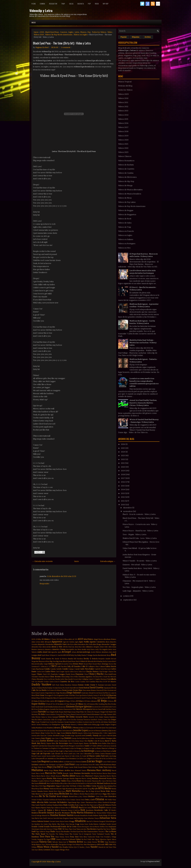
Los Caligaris (88, 759)
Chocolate (35, 677)
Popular (124, 37)
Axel (40, 655)
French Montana (93, 714)
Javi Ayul (50, 731)
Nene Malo (105, 791)
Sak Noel (113, 816)
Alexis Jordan (47, 647)
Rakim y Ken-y (54, 810)
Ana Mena (78, 649)
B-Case (58, 655)
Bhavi (48, 661)
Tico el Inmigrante (85, 834)
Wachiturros (92, 844)
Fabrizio (95, 709)
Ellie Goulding (100, 704)
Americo (48, 649)
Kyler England (60, 746)
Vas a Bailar (88, 842)
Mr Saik (83, 789)
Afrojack (48, 642)
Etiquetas (136, 37)
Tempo (48, 832)
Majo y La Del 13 (55, 767)
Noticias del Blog (125, 86)
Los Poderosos (68, 762)
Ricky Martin (77, 813)
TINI (60, 829)
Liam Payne (65, 756)
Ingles (71, 32)
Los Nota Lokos (57, 762)
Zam (33, 850)
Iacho (90, 725)
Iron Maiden (48, 728)
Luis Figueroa (60, 765)
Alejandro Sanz (60, 644)
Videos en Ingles (81, 35)
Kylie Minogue (70, 746)
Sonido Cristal (37, 827)
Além (110, 647)
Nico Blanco (75, 794)
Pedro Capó (79, 805)
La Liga (92, 748)
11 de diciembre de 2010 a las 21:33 (62, 576)
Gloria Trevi (67, 720)
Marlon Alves (80, 776)
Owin (82, 800)
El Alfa (43, 698)
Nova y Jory (78, 797)
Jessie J (114, 731)
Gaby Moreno (36, 717)
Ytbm (114, 847)
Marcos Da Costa (54, 773)
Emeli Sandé (44, 707)
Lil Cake (72, 756)
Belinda (95, 659)
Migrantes (51, 786)
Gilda (53, 720)
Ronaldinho (84, 816)
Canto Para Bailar (87, 669)
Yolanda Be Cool (103, 847)
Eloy (106, 704)
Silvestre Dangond (99, 821)
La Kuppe (85, 748)
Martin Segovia (75, 778)
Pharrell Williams (105, 805)
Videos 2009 (123, 94)
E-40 (100, 695)
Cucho (77, 682)
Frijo (101, 714)
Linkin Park (100, 756)
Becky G (87, 659)
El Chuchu (88, 698)
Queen (41, 810)
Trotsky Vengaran (37, 839)
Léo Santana (84, 765)
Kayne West (51, 743)
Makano (85, 767)
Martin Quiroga (63, 778)
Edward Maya (36, 698)
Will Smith (101, 844)
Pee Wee (87, 805)
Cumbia (42, 4)
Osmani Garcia (75, 800)
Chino (86, 674)
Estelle (106, 707)
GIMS (114, 714)
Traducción (91, 837)
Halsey (106, 722)
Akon (107, 642)
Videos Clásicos (125, 156)
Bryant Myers (97, 664)
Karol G (108, 741)
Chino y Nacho (96, 674)
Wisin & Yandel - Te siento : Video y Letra (140, 561)
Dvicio (84, 695)
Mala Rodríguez (93, 767)
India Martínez (37, 728)
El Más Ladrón (50, 701)
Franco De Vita (61, 714)
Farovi (36, 712)
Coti (33, 682)
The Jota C (102, 832)
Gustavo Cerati (63, 722)
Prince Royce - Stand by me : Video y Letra (140, 531)
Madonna (108, 765)
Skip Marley (52, 824)
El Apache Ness (51, 698)
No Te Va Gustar (48, 796)
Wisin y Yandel (51, 847)
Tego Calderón (41, 832)
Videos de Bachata (126, 165)
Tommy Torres (64, 837)
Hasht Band (112, 722)
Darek (67, 688)
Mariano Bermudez (82, 773)
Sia (88, 821)
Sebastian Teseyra (94, 818)
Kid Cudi (38, 746)
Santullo (56, 818)
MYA (102, 765)
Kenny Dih (88, 743)
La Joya (71, 748)
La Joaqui (65, 748)
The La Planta (111, 831)
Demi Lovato (67, 690)
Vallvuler (55, 842)
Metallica (57, 783)
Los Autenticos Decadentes (55, 759)
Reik (83, 810)
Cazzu (76, 672)
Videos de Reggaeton (127, 215)
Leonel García (46, 756)
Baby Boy (74, 655)
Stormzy (50, 829)
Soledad (102, 824)
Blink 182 (84, 661)
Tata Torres (107, 829)
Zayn (36, 850)
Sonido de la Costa (68, 827)
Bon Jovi (35, 664)
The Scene (74, 834)
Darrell (72, 688)
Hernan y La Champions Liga (53, 725)
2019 (123, 471)
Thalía (53, 831)
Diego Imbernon (50, 693)
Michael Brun (82, 783)
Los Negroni (44, 761)
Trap (63, 4)
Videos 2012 (123, 107)
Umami (58, 839)
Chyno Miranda (37, 679)
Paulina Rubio (58, 805)
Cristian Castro (49, 682)
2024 (123, 452)
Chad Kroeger (103, 672)
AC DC (75, 639)
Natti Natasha (73, 791)
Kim (46, 746)
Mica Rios (64, 783)
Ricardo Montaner (62, 813)
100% (33, 639)
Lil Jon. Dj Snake (81, 756)
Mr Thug (88, 789)
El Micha (41, 701)
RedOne (77, 810)
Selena (34, 821)
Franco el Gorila (81, 714)
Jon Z (46, 736)
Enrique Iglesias (84, 707)
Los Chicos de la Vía (99, 759)
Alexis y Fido (57, 647)
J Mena (75, 728)
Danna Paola (42, 688)
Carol (58, 672)
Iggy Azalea (101, 725)
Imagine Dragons (111, 725)
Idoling (94, 725)
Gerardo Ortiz (93, 717)
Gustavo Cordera (76, 722)
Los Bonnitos (71, 759)
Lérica (90, 765)
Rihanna (89, 813)
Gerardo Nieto (82, 717)
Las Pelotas (96, 754)
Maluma (37, 770)
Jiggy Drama (61, 733)
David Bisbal (84, 688)
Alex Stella (89, 644)
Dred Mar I (72, 695)
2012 (123, 497)
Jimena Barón (71, 733)
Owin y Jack (90, 800)
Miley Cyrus (91, 786)
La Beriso (105, 746)
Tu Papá (47, 839)
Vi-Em (101, 842)
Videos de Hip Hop (126, 181)
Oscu (68, 800)
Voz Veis (83, 844)
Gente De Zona (67, 717)
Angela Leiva (107, 649)
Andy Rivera (91, 649)
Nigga (105, 794)
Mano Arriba (64, 770)
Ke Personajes (62, 743)
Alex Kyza (70, 644)
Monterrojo (70, 789)
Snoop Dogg (74, 824)
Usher (78, 839)
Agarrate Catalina (69, 642)
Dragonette (60, 695)
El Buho (77, 698)
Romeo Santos (66, 815)
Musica (83, 32)
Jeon (90, 731)
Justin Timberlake (61, 741)
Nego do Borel (95, 791)
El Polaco (80, 701)
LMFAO (99, 746)
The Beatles (65, 832)
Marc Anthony (104, 770)
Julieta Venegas (107, 738)
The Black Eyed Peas (77, 832)
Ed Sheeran (111, 695)
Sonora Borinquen (83, 827)
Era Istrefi (95, 707)
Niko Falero (112, 794)
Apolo (59, 652)
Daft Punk (56, 685)
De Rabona (58, 690)
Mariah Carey (68, 773)
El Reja (102, 701)
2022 (123, 459)
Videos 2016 (123, 123)
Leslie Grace (56, 756)
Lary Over (76, 754)
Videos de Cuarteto (126, 169)
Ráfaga (105, 816)
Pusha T (34, 810)
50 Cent (60, 639)
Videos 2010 (39, 35)
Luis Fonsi (70, 764)
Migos (45, 786)
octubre (127, 596)
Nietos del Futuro (96, 794)
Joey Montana (94, 733)
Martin (109, 776)
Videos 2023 (123, 152)
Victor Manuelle (52, 844)
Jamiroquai (113, 728)
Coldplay (85, 679)
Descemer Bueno (89, 690)
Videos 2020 (123, 140)
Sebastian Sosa (82, 818)
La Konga (78, 748)
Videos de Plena (125, 198)
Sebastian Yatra (108, 818)
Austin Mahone (96, 652)
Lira (107, 756)
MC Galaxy (96, 765)
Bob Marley (98, 661)
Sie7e (91, 821)
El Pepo (67, 701)
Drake (66, 695)
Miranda (100, 786)
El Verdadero (60, 704)
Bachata (81, 4)
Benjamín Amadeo (104, 659)
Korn (54, 746)
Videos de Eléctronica (127, 177)
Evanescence (68, 709)
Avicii (111, 652)
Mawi (79, 781)
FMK (74, 709)
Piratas (63, 808)
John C (102, 733)
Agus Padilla (84, 642)
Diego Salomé (74, 693)
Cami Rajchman (38, 669)
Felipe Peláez (80, 712)
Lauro (39, 756)
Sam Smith (43, 818)
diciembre (128, 508)
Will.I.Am (109, 844)
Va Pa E (84, 839)
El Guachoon (102, 698)
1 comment (66, 47)
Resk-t (114, 810)
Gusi (48, 722)
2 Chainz (53, 639)
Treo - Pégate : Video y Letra (134, 534)
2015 (123, 486)
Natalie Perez (53, 791)
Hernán (67, 725)
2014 (123, 490)
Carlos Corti (41, 672)
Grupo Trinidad (40, 722)
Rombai (54, 815)
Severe (66, 821)
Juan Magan (46, 738)
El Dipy (94, 698)
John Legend (109, 733)
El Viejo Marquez (70, 704)
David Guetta (96, 688)
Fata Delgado (50, 712)
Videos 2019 (123, 136)
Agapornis (57, 642)
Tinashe (107, 834)
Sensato (53, 821)
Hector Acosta (36, 725)
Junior (38, 741)
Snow (86, 824)
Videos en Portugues (127, 244)
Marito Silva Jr (46, 776)
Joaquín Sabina (83, 733)
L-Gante (86, 746)
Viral (74, 845)
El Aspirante (61, 698)
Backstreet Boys (104, 655)
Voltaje (78, 845)
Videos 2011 (123, 102)
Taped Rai (100, 829)
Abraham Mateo (110, 639)
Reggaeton (53, 4)
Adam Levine (36, 642)
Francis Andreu (51, 714)
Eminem (71, 707)
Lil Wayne (91, 756)
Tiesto (94, 834)
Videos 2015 (123, 119)
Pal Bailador (62, 802)
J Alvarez (57, 728)
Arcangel (66, 652)
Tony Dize (74, 837)
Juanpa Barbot (77, 738)
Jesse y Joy (107, 731)
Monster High (61, 789)
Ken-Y (71, 743)
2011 (123, 501)
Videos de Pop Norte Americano (59, 35)
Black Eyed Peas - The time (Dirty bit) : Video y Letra (62, 43)
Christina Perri (98, 677)
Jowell (83, 736)
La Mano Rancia (101, 748)
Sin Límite (44, 824)
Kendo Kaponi (79, 743)
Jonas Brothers (54, 736)
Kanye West (84, 741)
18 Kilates (46, 639)
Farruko (42, 712)
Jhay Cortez (46, 733)
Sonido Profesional (52, 827)
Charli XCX (46, 674)
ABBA (70, 639)
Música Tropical (125, 82)
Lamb (70, 754)
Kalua (77, 741)
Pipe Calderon (56, 808)
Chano (39, 674)
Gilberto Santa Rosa (44, 720)
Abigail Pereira (98, 639)
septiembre (128, 600)
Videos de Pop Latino (127, 202)
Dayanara (107, 688)
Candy (77, 669)
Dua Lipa (79, 695)
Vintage (69, 845)
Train (98, 837)
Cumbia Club (84, 682)
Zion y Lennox (44, 850)
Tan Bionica (92, 829)
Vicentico (112, 842)
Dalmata (75, 685)
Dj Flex (106, 693)
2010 (42, 32)
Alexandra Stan (37, 647)
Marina (105, 773)
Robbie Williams (107, 813)
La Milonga (111, 748)
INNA (86, 725)
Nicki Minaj (54, 794)
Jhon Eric (54, 733)
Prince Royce (98, 807)
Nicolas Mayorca (85, 794)
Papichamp (72, 802)
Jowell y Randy (92, 735)
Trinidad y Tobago (110, 837)
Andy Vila (99, 649)
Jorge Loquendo (76, 736)
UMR (53, 839)
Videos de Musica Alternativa (130, 190)
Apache (54, 652)
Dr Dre (54, 695)
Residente (90, 810)
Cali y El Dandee (74, 666)
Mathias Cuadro (38, 781)
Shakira (80, 821)
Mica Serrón (73, 783)
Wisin (40, 847)
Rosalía (90, 816)
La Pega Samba (68, 751)
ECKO (104, 695)
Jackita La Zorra (85, 728)
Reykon (35, 813)
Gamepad (55, 717)
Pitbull (75, 807)
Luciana (35, 764)
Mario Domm (112, 773)
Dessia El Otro (102, 690)
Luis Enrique (50, 765)
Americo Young (59, 649)
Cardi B (97, 669)
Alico (84, 647)
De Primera (51, 690)
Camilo (65, 669)
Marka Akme (69, 776)
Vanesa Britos (76, 842)
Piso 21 (68, 808)
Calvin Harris (111, 666)
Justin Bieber (47, 741)
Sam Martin (35, 818)
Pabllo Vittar (112, 800)
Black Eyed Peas (52, 32)
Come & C (92, 679)
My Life (95, 789)
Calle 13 (84, 666)
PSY (106, 800)
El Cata (82, 698)
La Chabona (35, 748)
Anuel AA (47, 652)
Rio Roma (97, 813)
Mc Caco (102, 781)
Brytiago (105, 664)
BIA (62, 655)
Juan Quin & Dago (58, 738)
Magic (36, 767)
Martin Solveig (86, 779)
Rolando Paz (46, 816)
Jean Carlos (63, 731)
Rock (97, 4)
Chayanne (79, 674)
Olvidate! (91, 796)
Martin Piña (52, 778)
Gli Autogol (58, 720)
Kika (43, 746)
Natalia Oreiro (43, 791)
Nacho (108, 788)
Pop (89, 4)
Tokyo (57, 837)
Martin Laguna (41, 779)
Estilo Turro (112, 707)
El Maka (35, 701)
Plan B (81, 808)
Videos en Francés (126, 231)
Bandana (80, 659)
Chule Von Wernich (110, 677)
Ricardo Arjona (46, 813)
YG (78, 847)
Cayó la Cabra (69, 672)
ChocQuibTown (110, 674)
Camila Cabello (56, 669)
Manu (73, 771)
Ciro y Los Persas (49, 679)
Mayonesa (95, 781)
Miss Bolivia (108, 786)
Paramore (90, 802)
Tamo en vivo (82, 829)
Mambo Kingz (48, 771)
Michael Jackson (104, 783)
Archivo (148, 37)
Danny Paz (62, 688)
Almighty (96, 647)
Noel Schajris (63, 796)
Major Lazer (69, 767)
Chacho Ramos (92, 671)
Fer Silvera (88, 712)
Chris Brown (55, 677)
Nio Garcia (35, 797)
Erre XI (101, 707)
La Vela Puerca (106, 751)
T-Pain (55, 829)
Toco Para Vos (47, 837)
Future (110, 714)
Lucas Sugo (95, 761)
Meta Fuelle (50, 783)
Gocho (74, 720)
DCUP (105, 682)
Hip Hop (106, 4)
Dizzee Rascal (98, 693)
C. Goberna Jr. (44, 667)
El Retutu (111, 701)
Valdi (90, 839)
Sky (59, 824)
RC (45, 810)
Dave (77, 688)
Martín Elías (111, 778)
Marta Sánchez (100, 776)
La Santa (97, 751)
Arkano (74, 652)
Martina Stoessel (99, 778)
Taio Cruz (73, 829)
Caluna (102, 666)
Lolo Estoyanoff (38, 759)
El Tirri (53, 704)
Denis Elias (78, 690)
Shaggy (72, 821)
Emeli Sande (36, 707)
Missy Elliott (39, 789)
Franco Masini (71, 714)
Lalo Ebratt (56, 754)
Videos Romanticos (126, 161)
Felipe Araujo (71, 712)
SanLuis (50, 818)
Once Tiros (100, 797)
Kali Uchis (72, 741)
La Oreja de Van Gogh (55, 751)
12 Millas (39, 639)
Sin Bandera (36, 824)
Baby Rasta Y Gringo (85, 655)
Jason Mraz (44, 731)
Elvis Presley (112, 704)
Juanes (68, 738)
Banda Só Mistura (61, 659)
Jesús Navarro (36, 733)
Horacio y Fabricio (77, 725)
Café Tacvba (62, 666)
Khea (109, 743)
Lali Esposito (45, 753)
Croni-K (57, 682)
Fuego (105, 714)
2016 (123, 482)
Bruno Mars (78, 664)
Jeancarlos (70, 731)
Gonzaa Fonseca (83, 720)
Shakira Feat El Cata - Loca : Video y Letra (140, 538)
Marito (38, 776)
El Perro (73, 701)
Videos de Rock (125, 219)
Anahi (84, 649)
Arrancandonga (84, 652)
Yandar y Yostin (85, 847)
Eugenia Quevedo (50, 709)
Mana (56, 770)
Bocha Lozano (107, 661)
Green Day (107, 720)
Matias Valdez (61, 781)
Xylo (75, 847)
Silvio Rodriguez (111, 821)
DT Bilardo (112, 682)
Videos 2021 (123, 144)
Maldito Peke (112, 767)
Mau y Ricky (72, 781)
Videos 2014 (123, 115)
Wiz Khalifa (64, 847)
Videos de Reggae (126, 210)
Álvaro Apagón (55, 850)
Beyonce (42, 661)
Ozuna (100, 799)
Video (110, 32)
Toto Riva (83, 837)
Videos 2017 (123, 127)
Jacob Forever (96, 728)
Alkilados (90, 647)
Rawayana (64, 810)
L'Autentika (79, 746)
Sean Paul (73, 818)
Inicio (34, 22)
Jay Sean (56, 731)
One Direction (110, 796)
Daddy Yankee (41, 685)
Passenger (113, 802)
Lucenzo (113, 762)
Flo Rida (41, 714)
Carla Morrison (105, 669)
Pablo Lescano (50, 802)
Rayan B (71, 810)
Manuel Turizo (81, 770)
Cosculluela (111, 679)
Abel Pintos (89, 639)
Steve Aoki (43, 829)
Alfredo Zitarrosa (69, 647)
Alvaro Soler (104, 647)
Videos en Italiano (126, 239)
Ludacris (42, 765)
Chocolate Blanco (44, 677)
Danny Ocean (52, 688)
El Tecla (48, 704)
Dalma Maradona (66, 685)
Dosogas (48, 695)
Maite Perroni (42, 767)
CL (49, 667)
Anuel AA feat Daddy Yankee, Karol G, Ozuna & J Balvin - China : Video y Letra (143, 403)
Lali (38, 753)
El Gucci (112, 698)
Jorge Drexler (66, 736)
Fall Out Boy (107, 709)
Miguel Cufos (61, 786)
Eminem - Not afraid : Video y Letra (137, 565)
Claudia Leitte (59, 679)
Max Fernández (87, 781)
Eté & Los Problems (38, 709)
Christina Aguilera (85, 677)
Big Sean (59, 661)
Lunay (77, 765)
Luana (84, 762)
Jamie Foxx (105, 728)
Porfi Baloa (88, 808)
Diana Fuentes (40, 693)
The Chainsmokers (91, 832)
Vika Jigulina (63, 845)
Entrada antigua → (108, 561)
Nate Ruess (62, 791)
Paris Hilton (98, 802)
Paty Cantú (36, 805)
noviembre (128, 511)
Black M (78, 661)
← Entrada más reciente (43, 561)
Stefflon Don (104, 827)
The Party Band (38, 834)
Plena (34, 4)
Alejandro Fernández (46, 644)
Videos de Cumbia (126, 173)
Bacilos (95, 655)
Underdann (65, 839)
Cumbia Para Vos (96, 682)
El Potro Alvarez (91, 701)
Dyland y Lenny (92, 695)
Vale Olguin (96, 839)
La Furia (59, 748)
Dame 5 (94, 685)
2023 (123, 456)
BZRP (68, 655)
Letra (77, 32)
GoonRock (94, 720)
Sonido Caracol (111, 824)
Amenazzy (41, 649)
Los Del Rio (109, 759)
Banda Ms (50, 659)
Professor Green (111, 808)
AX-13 (81, 639)
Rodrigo (39, 816)
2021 (123, 463)
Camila (47, 669)
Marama (91, 770)
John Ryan (40, 736)
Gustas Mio (53, 722)
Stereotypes (35, 829)
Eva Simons (60, 709)
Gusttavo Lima (87, 722)
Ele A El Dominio (89, 704)
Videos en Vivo (124, 248)
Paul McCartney (46, 805)
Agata (77, 642)
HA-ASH (95, 722)
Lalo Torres (64, 754)
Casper (62, 672)
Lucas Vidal (107, 762)
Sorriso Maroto (94, 827)
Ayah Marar (46, 655)
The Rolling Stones (62, 834)
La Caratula (112, 746)
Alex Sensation (80, 644)
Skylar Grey (65, 824)
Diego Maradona (61, 693)
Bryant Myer (88, 664)
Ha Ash (101, 722)
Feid (65, 712)
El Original (59, 701)
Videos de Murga (125, 185)
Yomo (110, 847)
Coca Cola (77, 679)
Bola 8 (114, 661)
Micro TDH (39, 786)
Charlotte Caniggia (58, 674)
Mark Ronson (56, 776)
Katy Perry (41, 743)
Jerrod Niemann (97, 731)
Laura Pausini (105, 754)
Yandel (94, 847)
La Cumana (44, 748)
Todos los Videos (99, 32)
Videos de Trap (125, 227)
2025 (123, 448)
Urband (72, 839)
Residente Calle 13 (102, 810)
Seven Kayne (60, 821)
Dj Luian (111, 693)
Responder (44, 584)
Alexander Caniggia (109, 644)
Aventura (105, 652)
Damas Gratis (84, 685)
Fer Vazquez (96, 712)
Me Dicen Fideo (111, 781)
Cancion (64, 32)
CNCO (54, 666)
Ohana (85, 797)
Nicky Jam (64, 794)
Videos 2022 (123, 148)
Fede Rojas (59, 712)
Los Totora (77, 762)
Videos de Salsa (125, 223)
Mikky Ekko (82, 786)
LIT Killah (93, 746)
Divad (91, 693)
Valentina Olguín (106, 839)
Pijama (38, 808)
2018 (123, 475)
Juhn (84, 738)
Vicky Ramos (36, 844)
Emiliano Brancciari (60, 707)
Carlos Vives (50, 671)
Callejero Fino (94, 666)
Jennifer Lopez (81, 730)
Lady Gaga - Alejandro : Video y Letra (138, 591)
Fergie (103, 712)
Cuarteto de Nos (67, 682)
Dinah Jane (85, 693)
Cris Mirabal (39, 682)
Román (77, 815)
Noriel (71, 796)
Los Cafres (80, 759)
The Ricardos (50, 834)
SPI (109, 816)
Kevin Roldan (102, 743)
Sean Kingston (64, 818)
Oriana (34, 800)
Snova (82, 824)
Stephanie (112, 827)
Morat (77, 789)
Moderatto (53, 789)
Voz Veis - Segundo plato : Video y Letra (139, 587)
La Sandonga (88, 751)
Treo (102, 837)
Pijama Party (46, 808)
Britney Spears (55, 664)
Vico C (44, 845)
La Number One (41, 751)
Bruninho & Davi (67, 664)
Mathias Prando (49, 781)
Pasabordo (106, 802)
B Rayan (53, 655)
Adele (42, 642)
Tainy (67, 829)
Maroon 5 (89, 776)
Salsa (71, 4)
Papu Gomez (81, 802)
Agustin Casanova (97, 642)
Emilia (50, 707)
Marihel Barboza (97, 773)
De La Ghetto (41, 690)
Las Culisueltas (86, 754)
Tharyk (58, 832)
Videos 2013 (123, 111)
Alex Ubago (97, 644)
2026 (123, 444)
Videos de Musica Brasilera (130, 194)
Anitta (40, 652)
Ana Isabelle (70, 649)
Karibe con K (94, 741)
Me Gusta (35, 783)
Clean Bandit (68, 679)
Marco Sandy (40, 773)
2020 (123, 467)
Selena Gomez (43, 821)
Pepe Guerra (94, 805)
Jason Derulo (36, 731)
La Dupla (52, 748)
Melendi (43, 783)
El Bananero (70, 698)
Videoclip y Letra (41, 10)
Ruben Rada (98, 815)
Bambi (43, 659)
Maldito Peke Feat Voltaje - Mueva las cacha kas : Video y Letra (143, 343)
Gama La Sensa (46, 717)
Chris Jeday (65, 677)
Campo (71, 669)
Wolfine (71, 847)
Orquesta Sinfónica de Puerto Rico (54, 800)
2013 (123, 493)
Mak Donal (78, 767)
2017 (123, 478)
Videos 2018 (123, 131)
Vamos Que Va (63, 842)
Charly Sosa (70, 674)
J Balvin (66, 727)
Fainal (100, 709)
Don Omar (40, 695)
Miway (46, 789)
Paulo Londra (69, 805)
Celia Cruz (82, 672)
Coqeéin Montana (101, 679)
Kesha (95, 743)
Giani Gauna (104, 717)
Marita (34, 776)
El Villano (80, 704)
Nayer (83, 791)
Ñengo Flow (65, 850)
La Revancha (77, 751)
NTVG (101, 788)
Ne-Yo (88, 791)
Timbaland (100, 834)
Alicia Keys (78, 647)
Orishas (39, 800)
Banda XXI (72, 659)
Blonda (91, 661)
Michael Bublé (92, 783)
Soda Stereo (94, 824)
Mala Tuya (103, 767)
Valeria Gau (45, 842)
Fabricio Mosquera (84, 709)
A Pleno (66, 639)
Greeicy (100, 720)
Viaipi (106, 842)
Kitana (50, 746)
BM (65, 655)
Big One (53, 661)
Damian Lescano (105, 685)
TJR (63, 829)
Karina (102, 741)
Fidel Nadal (109, 712)
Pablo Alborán (37, 802)
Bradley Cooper (43, 664)
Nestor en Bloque (42, 794)
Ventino (95, 842)
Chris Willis (74, 677)
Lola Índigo (113, 756)
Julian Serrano (95, 738)
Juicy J (88, 738)
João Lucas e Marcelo (106, 736)
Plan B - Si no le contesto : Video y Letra (139, 514)
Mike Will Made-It (72, 786)
